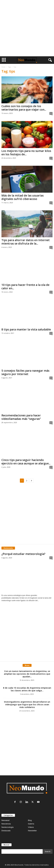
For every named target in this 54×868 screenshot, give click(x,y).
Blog (30, 820)
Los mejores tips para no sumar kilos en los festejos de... (26, 153)
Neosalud (5, 820)
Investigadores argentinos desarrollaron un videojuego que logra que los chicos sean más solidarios (27, 704)
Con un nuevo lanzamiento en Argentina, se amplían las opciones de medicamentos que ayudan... (27, 674)
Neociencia (6, 824)
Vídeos (31, 827)
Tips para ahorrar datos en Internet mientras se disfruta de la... (26, 242)
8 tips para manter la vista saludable (26, 329)
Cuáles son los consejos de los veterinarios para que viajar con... (24, 108)
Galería (31, 824)
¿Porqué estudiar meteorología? (23, 554)
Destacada (6, 831)
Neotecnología (7, 827)
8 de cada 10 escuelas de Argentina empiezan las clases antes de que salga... (27, 689)
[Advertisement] (27, 28)
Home (3, 67)
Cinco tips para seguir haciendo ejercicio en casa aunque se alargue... (26, 462)
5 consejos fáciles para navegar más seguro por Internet (25, 372)
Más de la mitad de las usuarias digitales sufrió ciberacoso (23, 197)
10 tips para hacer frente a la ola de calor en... (25, 287)
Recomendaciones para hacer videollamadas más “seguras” (21, 417)
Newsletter (32, 831)
